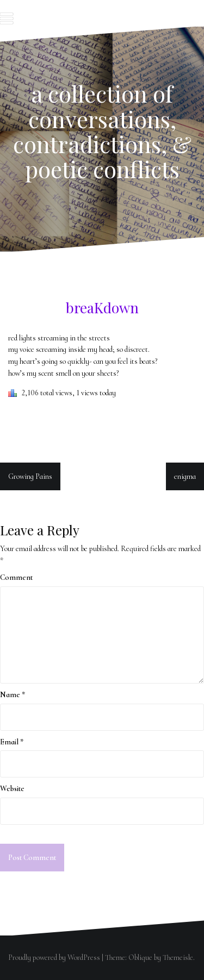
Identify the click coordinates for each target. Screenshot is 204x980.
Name (13, 695)
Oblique (140, 957)
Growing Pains (30, 476)
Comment (16, 577)
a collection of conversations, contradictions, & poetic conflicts (102, 131)
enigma (185, 476)
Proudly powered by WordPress (54, 957)
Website (12, 789)
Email (12, 742)
